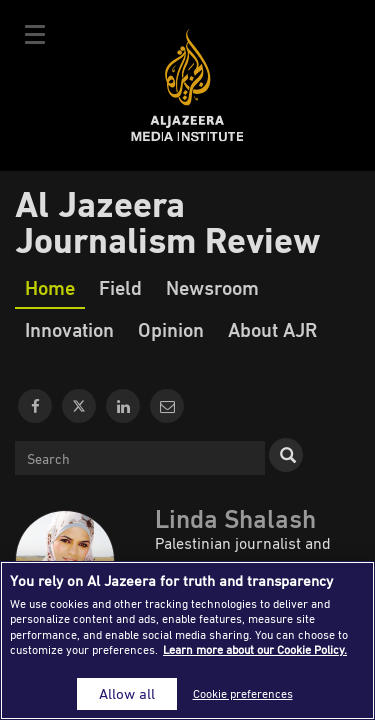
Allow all (127, 693)
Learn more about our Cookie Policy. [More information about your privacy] (255, 649)
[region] (187, 640)
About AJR (272, 329)
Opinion (171, 329)
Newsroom (212, 287)
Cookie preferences (243, 693)
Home (50, 287)
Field (120, 287)
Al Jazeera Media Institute (187, 85)
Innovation (69, 329)
